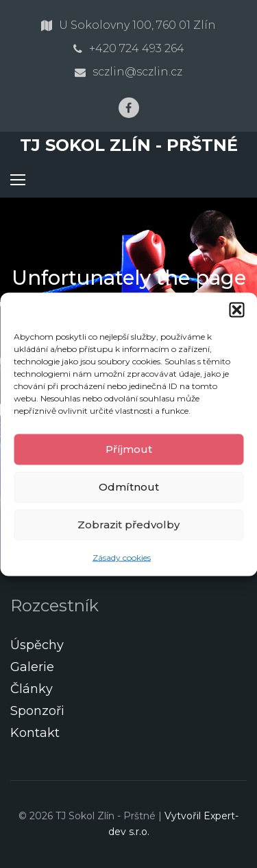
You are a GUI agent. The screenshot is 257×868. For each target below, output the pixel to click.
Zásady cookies (122, 557)
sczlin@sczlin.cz (137, 72)
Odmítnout (129, 487)
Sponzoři (37, 711)
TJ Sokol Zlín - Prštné (129, 145)
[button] (236, 309)
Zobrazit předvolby (128, 525)
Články (32, 689)
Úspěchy (37, 645)
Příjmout (129, 449)
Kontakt (35, 733)
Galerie (32, 667)
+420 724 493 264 (137, 48)
